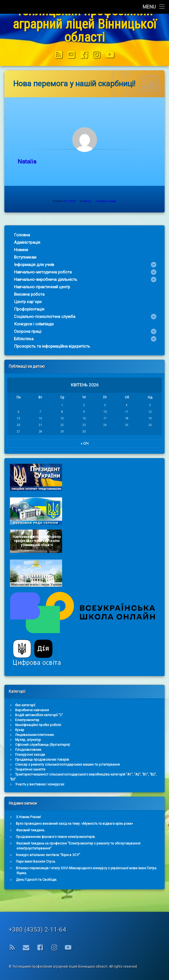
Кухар (155, 730)
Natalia (35, 162)
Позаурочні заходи (114, 201)
